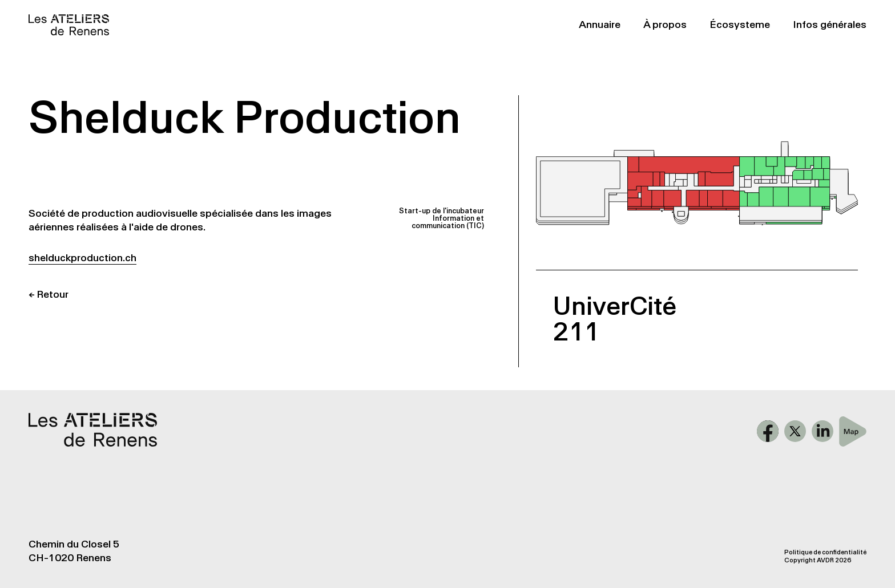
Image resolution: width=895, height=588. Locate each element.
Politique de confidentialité (825, 552)
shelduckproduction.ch (82, 258)
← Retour (49, 294)
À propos (665, 25)
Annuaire (600, 25)
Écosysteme (740, 25)
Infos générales (830, 25)
